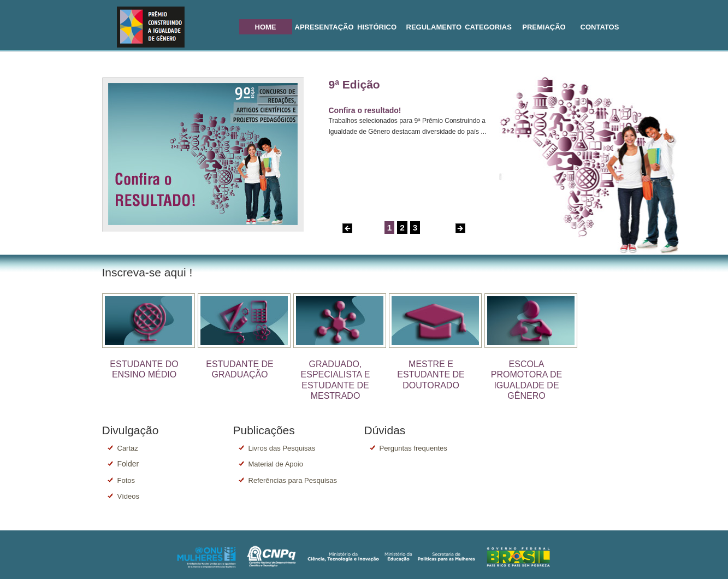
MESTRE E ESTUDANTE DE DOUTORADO (431, 375)
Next (460, 228)
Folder (128, 464)
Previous (347, 228)
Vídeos (128, 496)
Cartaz (128, 448)
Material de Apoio (276, 464)
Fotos (126, 480)
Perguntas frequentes (413, 448)
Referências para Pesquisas (293, 480)
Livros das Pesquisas (282, 448)
